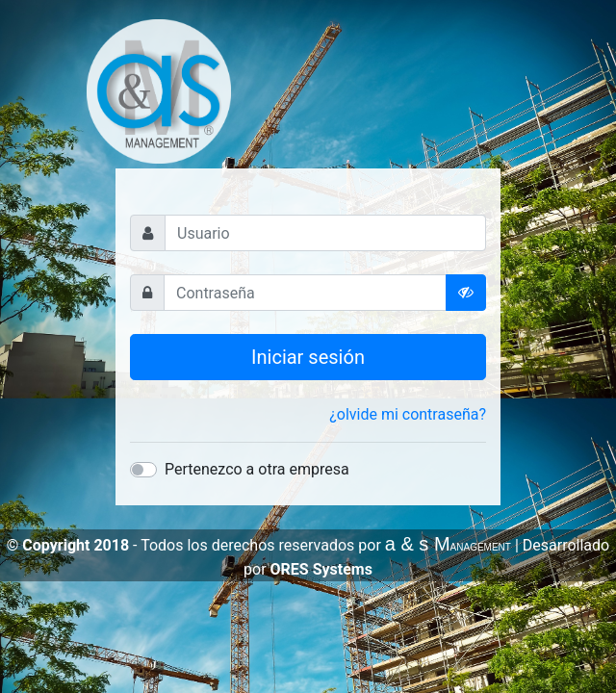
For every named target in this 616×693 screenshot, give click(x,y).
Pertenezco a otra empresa (257, 469)
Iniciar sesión (308, 357)
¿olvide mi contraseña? (408, 414)
